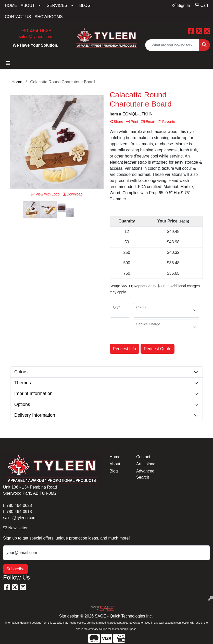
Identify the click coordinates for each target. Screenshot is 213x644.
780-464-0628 (36, 31)
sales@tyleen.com (36, 37)
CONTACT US (18, 17)
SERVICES (57, 5)
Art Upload (146, 464)
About (115, 464)
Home (115, 457)
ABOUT (28, 5)
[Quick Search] (172, 45)
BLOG (85, 5)
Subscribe (15, 569)
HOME (11, 5)
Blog (114, 471)
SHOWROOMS (49, 17)
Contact (143, 457)
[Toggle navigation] (8, 63)
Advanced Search (145, 474)
